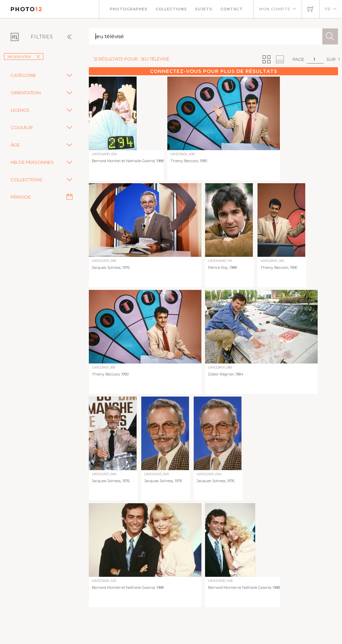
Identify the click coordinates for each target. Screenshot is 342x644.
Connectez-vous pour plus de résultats (214, 71)
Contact (232, 9)
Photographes (129, 9)
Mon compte (275, 9)
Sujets (204, 9)
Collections (171, 9)
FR (328, 9)
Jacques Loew (24, 57)
